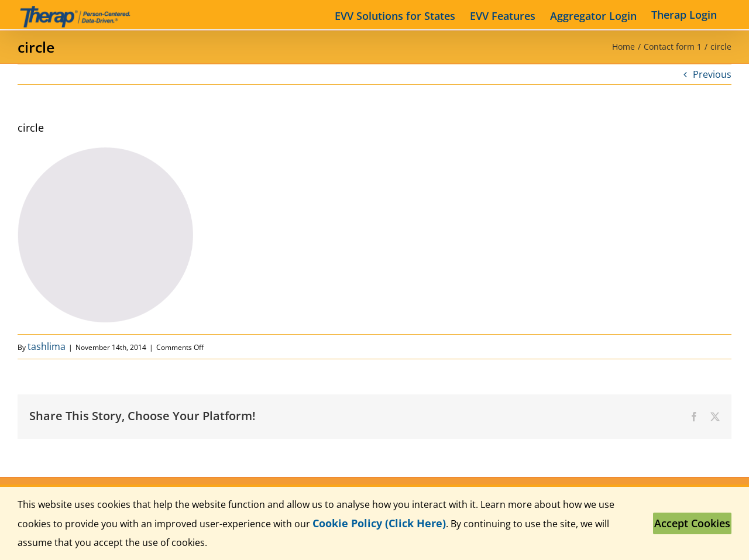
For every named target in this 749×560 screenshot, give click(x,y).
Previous (712, 74)
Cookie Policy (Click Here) (379, 523)
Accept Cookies (692, 523)
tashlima (47, 346)
